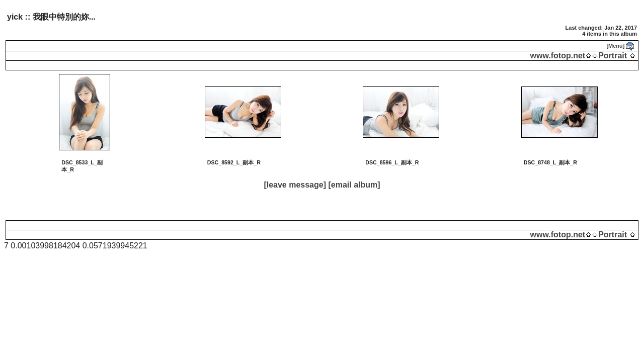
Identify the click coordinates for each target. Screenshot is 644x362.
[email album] (354, 185)
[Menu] (615, 46)
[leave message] (295, 185)
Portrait (613, 56)
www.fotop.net (558, 56)
